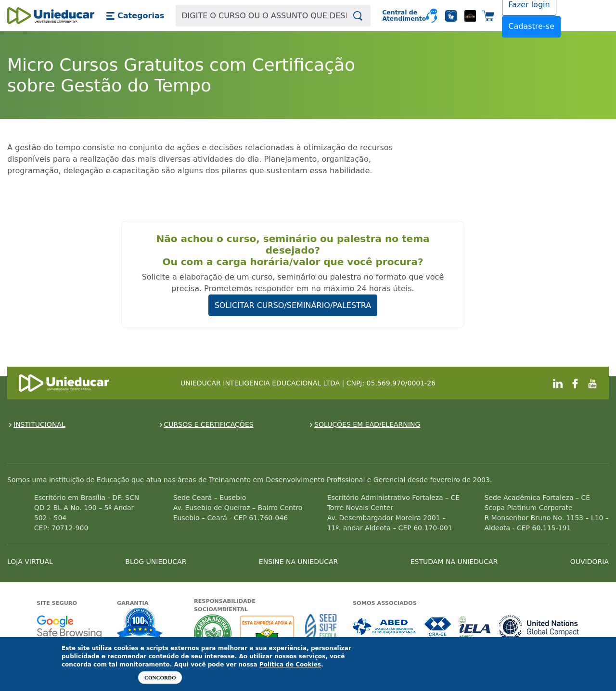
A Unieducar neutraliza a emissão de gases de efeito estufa (213, 633)
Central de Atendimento (400, 16)
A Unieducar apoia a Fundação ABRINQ (268, 633)
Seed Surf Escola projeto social (321, 633)
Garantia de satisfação (140, 625)
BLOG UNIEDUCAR (156, 562)
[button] (135, 16)
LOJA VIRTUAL (30, 562)
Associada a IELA (475, 627)
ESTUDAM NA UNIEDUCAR (454, 562)
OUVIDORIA (590, 562)
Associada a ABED (385, 627)
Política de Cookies (290, 665)
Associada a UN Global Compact (539, 627)
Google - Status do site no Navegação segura (69, 627)
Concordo (160, 678)
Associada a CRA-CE (438, 627)
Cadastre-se (531, 26)
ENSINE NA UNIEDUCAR (298, 562)
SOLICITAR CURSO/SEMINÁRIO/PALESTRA (293, 305)
